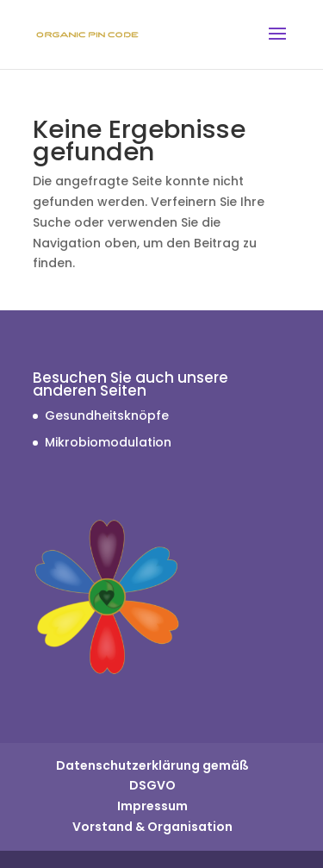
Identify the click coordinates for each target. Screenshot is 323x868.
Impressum (152, 806)
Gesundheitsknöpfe (107, 415)
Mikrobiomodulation (108, 442)
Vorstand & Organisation (152, 827)
